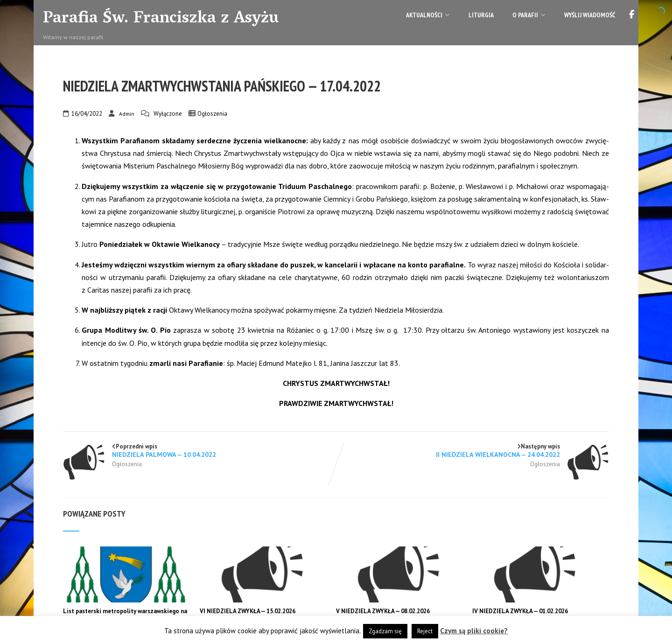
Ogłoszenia (212, 114)
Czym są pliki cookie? (474, 631)
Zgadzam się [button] (385, 631)
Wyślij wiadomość (590, 15)
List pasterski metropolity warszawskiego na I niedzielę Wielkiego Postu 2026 (125, 615)
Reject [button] (425, 631)
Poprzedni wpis (199, 451)
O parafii (529, 15)
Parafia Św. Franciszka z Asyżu (161, 19)
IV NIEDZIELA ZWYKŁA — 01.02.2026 (520, 611)
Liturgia (481, 15)
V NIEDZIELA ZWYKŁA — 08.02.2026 (383, 611)
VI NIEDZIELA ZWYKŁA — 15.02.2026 (248, 611)
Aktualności (428, 15)
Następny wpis (472, 451)
